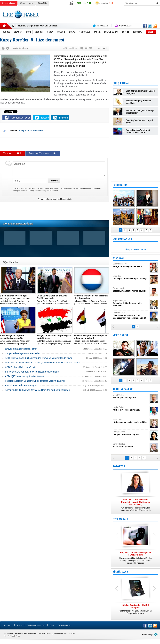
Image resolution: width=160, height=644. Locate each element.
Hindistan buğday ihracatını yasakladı (139, 102)
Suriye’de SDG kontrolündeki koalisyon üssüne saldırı (32, 372)
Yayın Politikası (64, 625)
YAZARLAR (119, 258)
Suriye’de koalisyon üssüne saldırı (22, 353)
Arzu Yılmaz (131, 421)
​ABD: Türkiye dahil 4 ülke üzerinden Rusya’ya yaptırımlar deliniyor (39, 358)
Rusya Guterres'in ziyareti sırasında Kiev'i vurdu (138, 131)
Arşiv (31, 3)
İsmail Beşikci (131, 445)
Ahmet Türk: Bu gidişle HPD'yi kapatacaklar (140, 112)
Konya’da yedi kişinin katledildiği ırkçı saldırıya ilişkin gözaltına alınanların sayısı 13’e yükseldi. (136, 558)
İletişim (20, 625)
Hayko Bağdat (131, 409)
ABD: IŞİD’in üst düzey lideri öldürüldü (24, 376)
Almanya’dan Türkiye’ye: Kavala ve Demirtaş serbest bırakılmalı (37, 390)
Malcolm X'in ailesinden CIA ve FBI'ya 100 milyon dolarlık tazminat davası (42, 363)
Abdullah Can (131, 315)
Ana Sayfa (8, 625)
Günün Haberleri (9, 3)
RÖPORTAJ (119, 466)
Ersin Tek (131, 277)
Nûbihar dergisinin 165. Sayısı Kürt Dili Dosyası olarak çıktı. (136, 609)
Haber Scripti (148, 635)
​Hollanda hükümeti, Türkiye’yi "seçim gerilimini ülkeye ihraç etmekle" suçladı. (92, 300)
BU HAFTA (135, 250)
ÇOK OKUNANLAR (122, 239)
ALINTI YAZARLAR (123, 389)
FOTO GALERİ (120, 185)
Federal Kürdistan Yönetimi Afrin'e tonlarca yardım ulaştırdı (35, 381)
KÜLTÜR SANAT (121, 572)
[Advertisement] (55, 144)
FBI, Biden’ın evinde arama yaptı (22, 385)
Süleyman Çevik (131, 265)
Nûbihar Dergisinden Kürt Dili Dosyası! (38, 26)
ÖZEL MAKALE (120, 519)
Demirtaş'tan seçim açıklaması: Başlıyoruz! (140, 92)
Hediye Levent (131, 433)
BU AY (144, 250)
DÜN (127, 250)
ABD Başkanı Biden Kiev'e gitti (21, 367)
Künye (22, 3)
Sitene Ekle (42, 3)
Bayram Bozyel (131, 303)
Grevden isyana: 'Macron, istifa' (21, 349)
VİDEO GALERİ (120, 335)
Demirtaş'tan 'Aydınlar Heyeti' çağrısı (139, 122)
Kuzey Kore (24, 130)
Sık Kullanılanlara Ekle (36, 625)
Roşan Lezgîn (131, 290)
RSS (52, 625)
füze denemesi (36, 130)
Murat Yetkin (131, 396)
